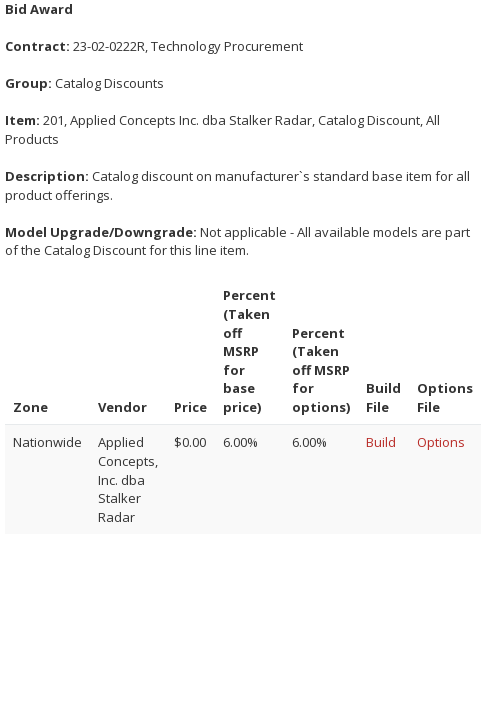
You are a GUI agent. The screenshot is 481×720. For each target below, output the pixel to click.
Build (381, 442)
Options (441, 442)
